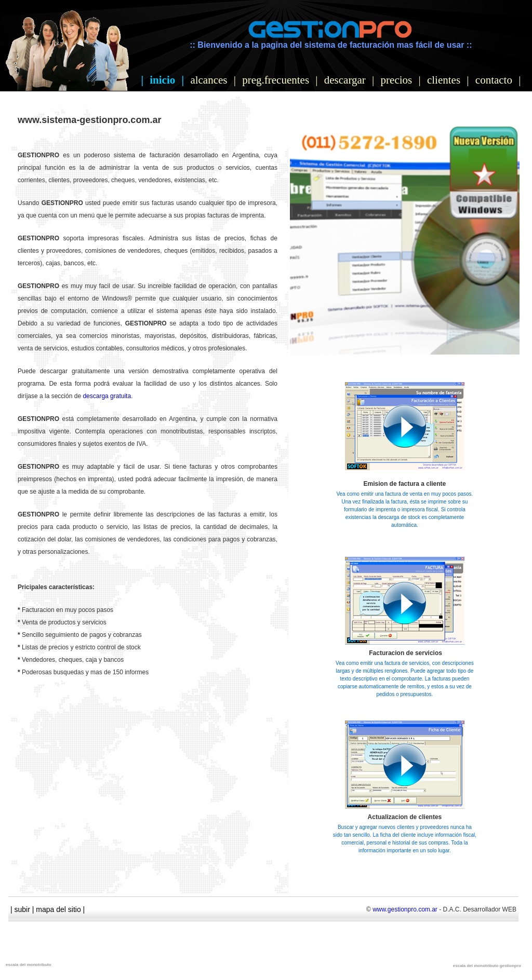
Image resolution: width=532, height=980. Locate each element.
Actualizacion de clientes (405, 817)
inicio (162, 80)
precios (397, 80)
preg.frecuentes (276, 80)
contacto (494, 80)
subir (22, 909)
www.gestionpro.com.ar (405, 909)
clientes (444, 80)
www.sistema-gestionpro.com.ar (89, 120)
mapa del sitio (58, 909)
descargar (345, 80)
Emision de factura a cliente (405, 484)
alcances (209, 80)
